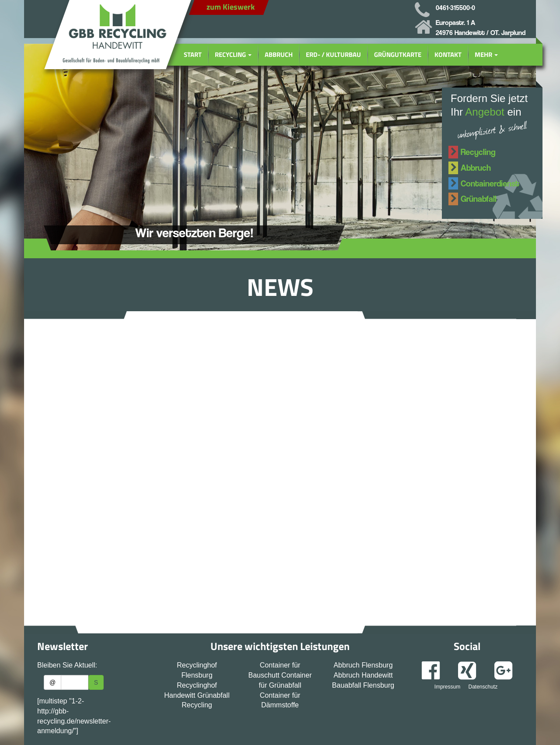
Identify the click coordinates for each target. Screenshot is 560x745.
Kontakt (448, 54)
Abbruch (279, 54)
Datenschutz (483, 687)
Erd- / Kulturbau (333, 54)
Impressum (447, 687)
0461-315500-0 (455, 8)
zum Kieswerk (231, 7)
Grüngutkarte (398, 54)
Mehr (486, 54)
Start (193, 54)
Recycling (233, 54)
